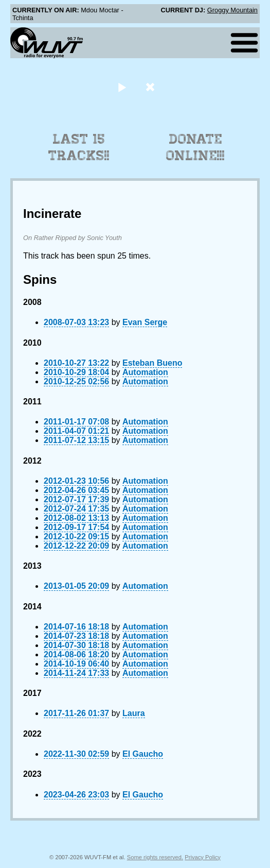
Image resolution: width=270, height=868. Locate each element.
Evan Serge (145, 322)
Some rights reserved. (155, 857)
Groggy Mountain (232, 10)
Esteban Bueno (152, 363)
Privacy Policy (203, 857)
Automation (145, 372)
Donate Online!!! (195, 147)
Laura (134, 713)
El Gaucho (143, 754)
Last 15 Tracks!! (79, 147)
